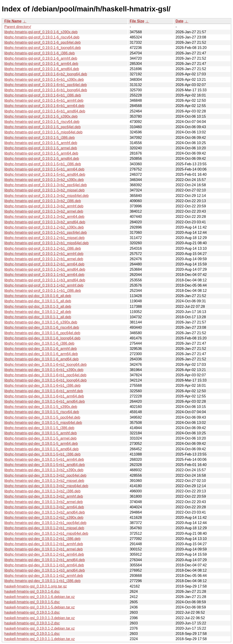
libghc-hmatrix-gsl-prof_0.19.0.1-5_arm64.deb (41, 153)
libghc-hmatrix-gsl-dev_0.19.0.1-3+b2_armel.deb (44, 502)
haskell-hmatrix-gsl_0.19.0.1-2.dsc (32, 623)
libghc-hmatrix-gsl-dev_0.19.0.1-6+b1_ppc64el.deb (45, 375)
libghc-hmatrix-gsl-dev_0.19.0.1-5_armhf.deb (41, 433)
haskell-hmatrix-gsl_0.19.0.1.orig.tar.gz (36, 586)
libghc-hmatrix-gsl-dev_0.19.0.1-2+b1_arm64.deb (44, 554)
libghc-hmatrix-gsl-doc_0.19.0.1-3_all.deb (38, 307)
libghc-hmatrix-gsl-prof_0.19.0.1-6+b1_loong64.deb (46, 90)
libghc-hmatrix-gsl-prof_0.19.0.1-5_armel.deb (41, 148)
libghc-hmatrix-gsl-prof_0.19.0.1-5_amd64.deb (42, 159)
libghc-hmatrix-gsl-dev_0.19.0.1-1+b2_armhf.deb (44, 576)
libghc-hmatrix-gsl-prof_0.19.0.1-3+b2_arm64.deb (44, 217)
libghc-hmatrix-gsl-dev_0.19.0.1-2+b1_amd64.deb (45, 560)
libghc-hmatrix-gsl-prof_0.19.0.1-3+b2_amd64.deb (45, 222)
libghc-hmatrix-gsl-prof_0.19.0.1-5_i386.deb (40, 138)
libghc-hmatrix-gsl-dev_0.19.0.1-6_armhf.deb (41, 349)
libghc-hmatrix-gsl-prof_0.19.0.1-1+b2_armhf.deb (44, 285)
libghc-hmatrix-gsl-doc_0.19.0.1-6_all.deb (38, 296)
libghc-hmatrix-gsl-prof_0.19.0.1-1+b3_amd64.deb (45, 280)
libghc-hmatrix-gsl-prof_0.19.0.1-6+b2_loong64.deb (46, 74)
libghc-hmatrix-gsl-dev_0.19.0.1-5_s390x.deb (41, 407)
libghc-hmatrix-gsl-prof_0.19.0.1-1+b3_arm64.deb (44, 275)
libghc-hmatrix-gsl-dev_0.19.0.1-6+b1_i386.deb (42, 386)
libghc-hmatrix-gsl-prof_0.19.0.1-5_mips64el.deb (43, 132)
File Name (13, 21)
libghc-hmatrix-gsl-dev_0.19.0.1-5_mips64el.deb (43, 423)
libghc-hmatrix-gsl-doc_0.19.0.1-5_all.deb (38, 301)
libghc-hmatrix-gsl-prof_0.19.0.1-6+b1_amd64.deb (45, 111)
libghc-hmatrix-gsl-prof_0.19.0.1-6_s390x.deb (41, 32)
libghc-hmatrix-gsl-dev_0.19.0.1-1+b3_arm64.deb (44, 565)
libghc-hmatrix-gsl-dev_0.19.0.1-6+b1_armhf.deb (44, 391)
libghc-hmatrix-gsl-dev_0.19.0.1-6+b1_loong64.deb (46, 380)
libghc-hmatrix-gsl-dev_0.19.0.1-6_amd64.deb (41, 359)
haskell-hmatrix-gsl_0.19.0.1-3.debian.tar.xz (40, 618)
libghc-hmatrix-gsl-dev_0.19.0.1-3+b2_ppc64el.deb (45, 475)
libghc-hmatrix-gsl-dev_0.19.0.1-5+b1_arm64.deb (44, 459)
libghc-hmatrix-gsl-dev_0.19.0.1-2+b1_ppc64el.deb (45, 523)
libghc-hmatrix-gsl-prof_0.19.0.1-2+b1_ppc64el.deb (46, 233)
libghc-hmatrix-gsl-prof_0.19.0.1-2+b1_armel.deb (44, 259)
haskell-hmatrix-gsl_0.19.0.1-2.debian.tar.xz (40, 628)
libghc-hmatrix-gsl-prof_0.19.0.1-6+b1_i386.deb (43, 95)
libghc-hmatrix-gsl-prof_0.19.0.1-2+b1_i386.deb (43, 248)
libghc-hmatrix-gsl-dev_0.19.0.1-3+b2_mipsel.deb (44, 481)
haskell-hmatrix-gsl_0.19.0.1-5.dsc (32, 602)
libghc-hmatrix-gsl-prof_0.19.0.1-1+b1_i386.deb (43, 291)
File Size (137, 21)
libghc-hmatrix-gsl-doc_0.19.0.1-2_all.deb (38, 312)
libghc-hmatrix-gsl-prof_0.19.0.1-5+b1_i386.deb (43, 164)
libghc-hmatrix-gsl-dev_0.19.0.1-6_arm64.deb (41, 354)
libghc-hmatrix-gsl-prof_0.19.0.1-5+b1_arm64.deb (44, 169)
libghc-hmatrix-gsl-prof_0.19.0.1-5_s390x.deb (41, 116)
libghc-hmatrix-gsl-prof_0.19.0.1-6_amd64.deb (42, 69)
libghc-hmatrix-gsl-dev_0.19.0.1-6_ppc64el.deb (42, 333)
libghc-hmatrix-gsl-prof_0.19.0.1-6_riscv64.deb (42, 37)
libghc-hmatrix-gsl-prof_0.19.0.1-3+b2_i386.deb (43, 201)
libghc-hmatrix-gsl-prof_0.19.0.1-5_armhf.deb (41, 143)
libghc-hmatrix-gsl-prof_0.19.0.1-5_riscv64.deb (42, 122)
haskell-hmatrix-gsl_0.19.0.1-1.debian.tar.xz (40, 639)
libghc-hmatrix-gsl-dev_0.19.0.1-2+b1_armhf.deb (44, 544)
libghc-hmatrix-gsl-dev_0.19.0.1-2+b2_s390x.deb (44, 518)
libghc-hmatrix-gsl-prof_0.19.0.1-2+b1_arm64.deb (44, 264)
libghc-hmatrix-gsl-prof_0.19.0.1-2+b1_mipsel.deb (44, 238)
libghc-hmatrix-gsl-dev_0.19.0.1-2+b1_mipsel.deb (44, 528)
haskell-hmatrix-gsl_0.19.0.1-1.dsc (32, 634)
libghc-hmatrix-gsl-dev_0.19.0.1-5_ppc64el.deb (42, 417)
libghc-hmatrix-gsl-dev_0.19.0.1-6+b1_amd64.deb (45, 401)
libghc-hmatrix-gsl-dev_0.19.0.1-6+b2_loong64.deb (46, 365)
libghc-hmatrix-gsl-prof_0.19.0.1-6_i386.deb (40, 53)
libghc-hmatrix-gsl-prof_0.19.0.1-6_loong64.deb (43, 48)
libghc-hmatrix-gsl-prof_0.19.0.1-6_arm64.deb (41, 64)
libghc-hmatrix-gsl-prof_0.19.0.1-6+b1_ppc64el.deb (46, 85)
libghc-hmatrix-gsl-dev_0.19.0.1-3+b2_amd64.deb (45, 512)
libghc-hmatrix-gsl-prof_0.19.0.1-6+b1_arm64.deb (44, 106)
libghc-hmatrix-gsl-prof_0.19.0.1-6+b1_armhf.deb (44, 101)
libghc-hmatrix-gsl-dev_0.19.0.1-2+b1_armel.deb (44, 549)
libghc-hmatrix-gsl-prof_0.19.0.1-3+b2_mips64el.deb (46, 196)
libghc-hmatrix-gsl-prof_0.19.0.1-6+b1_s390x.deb (44, 80)
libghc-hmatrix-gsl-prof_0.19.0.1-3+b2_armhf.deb (44, 206)
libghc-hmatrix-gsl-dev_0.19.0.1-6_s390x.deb (41, 322)
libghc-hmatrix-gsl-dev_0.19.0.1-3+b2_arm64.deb (44, 507)
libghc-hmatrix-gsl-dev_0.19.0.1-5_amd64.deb (41, 449)
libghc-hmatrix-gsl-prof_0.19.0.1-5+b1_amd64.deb (45, 174)
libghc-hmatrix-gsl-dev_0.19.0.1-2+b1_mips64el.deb (46, 533)
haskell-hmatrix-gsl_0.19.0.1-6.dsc (32, 592)
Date (179, 21)
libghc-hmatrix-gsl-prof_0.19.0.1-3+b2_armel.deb (44, 211)
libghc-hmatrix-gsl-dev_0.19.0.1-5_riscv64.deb (42, 412)
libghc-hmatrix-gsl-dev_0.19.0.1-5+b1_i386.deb (42, 454)
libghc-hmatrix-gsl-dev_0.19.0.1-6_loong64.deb (42, 338)
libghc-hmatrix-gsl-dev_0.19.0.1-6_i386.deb (39, 343)
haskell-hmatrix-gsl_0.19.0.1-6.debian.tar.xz (40, 597)
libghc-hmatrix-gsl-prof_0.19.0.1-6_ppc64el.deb (42, 42)
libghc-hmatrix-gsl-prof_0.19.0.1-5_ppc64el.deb (42, 127)
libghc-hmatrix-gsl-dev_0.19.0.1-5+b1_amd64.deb (45, 465)
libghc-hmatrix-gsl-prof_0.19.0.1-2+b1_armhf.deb (44, 254)
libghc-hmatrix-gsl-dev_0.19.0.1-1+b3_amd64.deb (45, 570)
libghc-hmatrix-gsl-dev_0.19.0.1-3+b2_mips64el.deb (46, 486)
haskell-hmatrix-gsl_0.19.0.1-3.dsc (32, 612)
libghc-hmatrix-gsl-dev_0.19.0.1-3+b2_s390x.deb (44, 470)
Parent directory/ (18, 27)
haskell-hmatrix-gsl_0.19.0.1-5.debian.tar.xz (40, 607)
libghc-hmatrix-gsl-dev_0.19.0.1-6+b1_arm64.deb (44, 396)
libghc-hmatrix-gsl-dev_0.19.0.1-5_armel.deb (41, 438)
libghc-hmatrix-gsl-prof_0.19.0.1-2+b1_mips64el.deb (46, 243)
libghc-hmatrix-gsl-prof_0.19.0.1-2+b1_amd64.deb (45, 269)
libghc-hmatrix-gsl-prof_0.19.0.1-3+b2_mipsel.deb (44, 190)
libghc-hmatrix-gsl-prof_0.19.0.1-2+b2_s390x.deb (44, 227)
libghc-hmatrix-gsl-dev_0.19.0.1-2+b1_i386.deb (42, 539)
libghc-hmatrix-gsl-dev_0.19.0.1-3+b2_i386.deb (42, 491)
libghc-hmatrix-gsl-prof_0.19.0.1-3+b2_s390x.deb (44, 180)
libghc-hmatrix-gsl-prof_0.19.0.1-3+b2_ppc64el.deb (46, 185)
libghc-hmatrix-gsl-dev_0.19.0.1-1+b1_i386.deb (42, 581)
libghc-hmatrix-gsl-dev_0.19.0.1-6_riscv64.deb (42, 327)
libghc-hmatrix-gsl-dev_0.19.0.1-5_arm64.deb (41, 444)
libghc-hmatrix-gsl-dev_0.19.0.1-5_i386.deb (39, 428)
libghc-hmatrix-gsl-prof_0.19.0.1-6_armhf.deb (41, 58)
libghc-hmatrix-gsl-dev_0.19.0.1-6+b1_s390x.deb (44, 370)
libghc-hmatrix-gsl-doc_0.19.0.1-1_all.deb (38, 317)
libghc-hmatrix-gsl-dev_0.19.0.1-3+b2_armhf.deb (44, 496)
